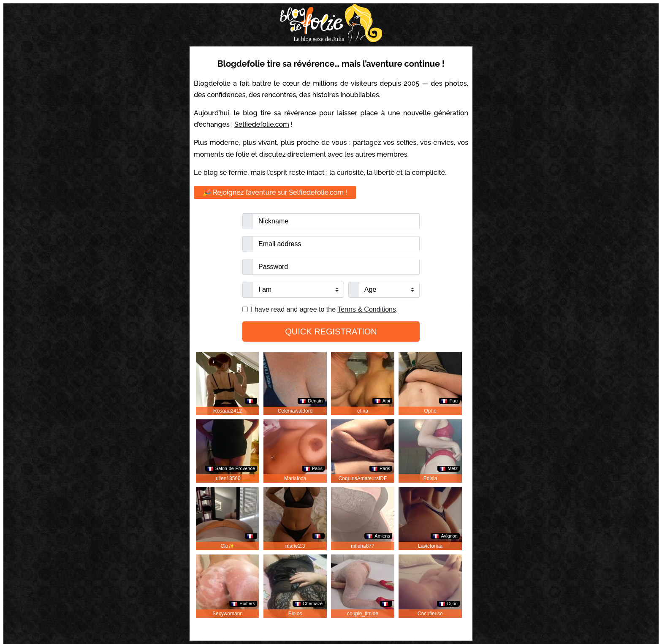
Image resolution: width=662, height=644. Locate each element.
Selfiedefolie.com (262, 124)
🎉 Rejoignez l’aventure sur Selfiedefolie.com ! (275, 192)
